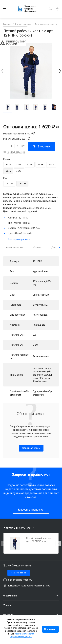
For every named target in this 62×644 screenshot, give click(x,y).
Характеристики (15, 248)
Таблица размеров (16, 152)
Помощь (8, 615)
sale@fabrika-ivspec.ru (20, 580)
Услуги (7, 605)
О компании (10, 596)
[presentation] (2, 70)
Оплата (37, 248)
